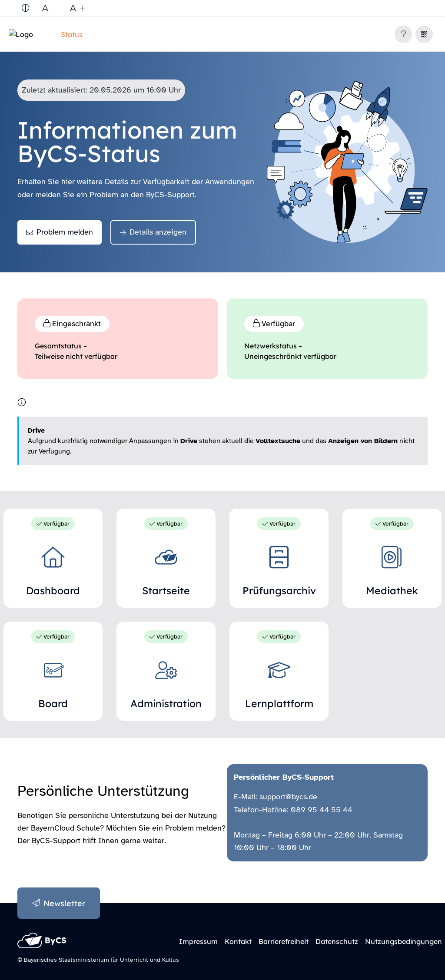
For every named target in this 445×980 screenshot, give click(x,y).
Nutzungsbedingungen (403, 941)
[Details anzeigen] (153, 232)
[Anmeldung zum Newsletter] (59, 903)
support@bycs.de (288, 797)
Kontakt (238, 941)
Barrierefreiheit (284, 941)
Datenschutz (337, 941)
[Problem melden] (60, 232)
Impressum (198, 941)
